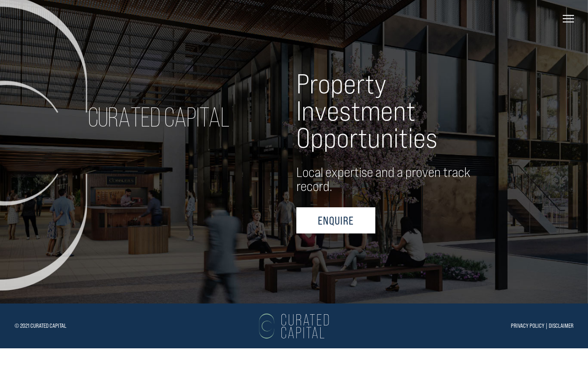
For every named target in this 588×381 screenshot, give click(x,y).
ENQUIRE (336, 259)
